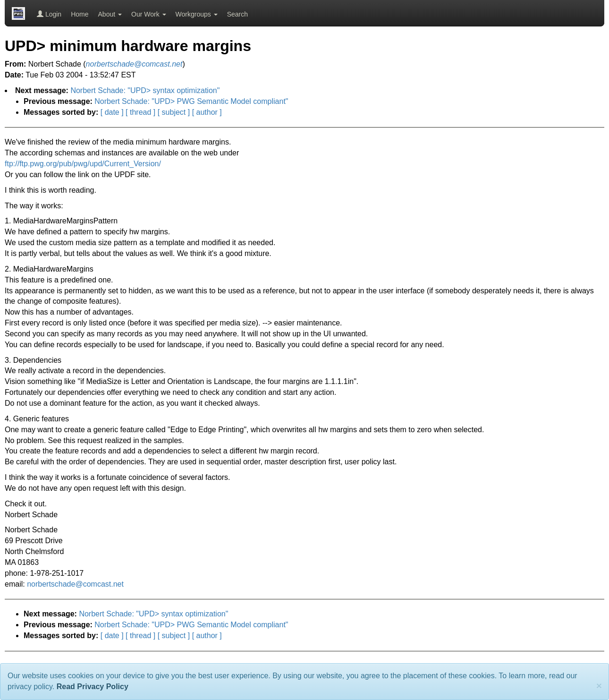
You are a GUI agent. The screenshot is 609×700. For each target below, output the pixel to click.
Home (80, 14)
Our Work (149, 14)
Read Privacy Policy (93, 687)
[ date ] (112, 112)
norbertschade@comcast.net (75, 584)
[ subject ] (174, 112)
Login (49, 14)
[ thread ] (140, 112)
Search (237, 14)
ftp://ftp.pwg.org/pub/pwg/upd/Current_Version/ (83, 164)
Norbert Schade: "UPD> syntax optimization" (145, 90)
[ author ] (207, 112)
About (110, 14)
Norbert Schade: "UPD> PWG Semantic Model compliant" (191, 101)
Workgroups (197, 14)
